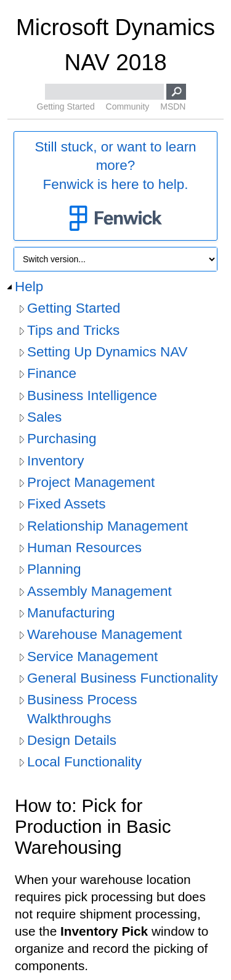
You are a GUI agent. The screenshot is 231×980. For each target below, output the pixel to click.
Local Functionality (84, 762)
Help (29, 287)
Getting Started (66, 106)
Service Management (92, 657)
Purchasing (62, 439)
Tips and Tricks (73, 330)
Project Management (91, 482)
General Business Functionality (123, 678)
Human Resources (84, 548)
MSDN (173, 106)
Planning (54, 569)
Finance (52, 373)
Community (128, 106)
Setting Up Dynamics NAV (107, 352)
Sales (44, 417)
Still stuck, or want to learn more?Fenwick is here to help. (115, 187)
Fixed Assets (66, 504)
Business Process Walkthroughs (82, 709)
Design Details (72, 740)
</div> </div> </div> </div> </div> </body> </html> (115, 841)
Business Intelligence (92, 396)
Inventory (55, 461)
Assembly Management (99, 591)
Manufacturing (71, 613)
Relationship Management (107, 526)
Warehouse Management (104, 634)
